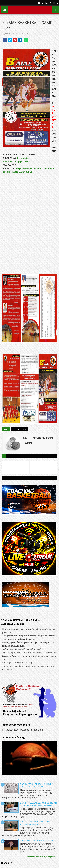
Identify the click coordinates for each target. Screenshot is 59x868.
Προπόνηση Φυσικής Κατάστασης (37, 841)
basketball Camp (20, 429)
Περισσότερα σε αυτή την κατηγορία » (42, 857)
